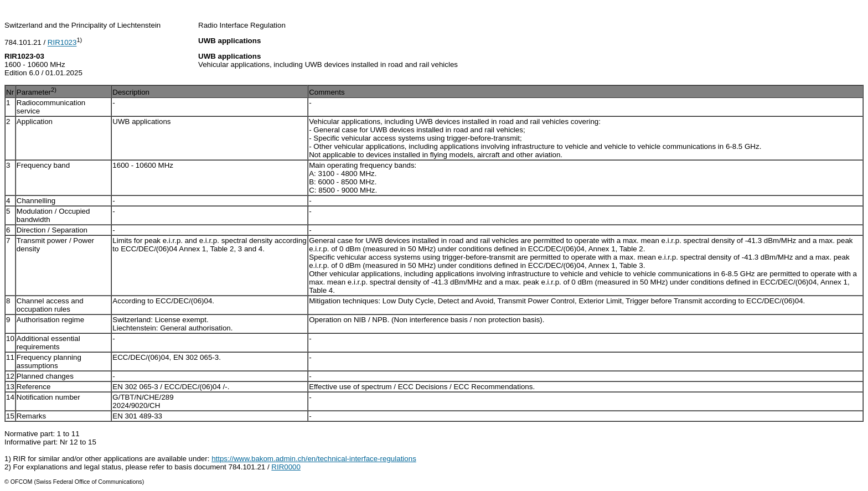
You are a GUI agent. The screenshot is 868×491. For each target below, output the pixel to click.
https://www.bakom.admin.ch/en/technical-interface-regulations (314, 459)
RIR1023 (62, 43)
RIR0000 (286, 467)
